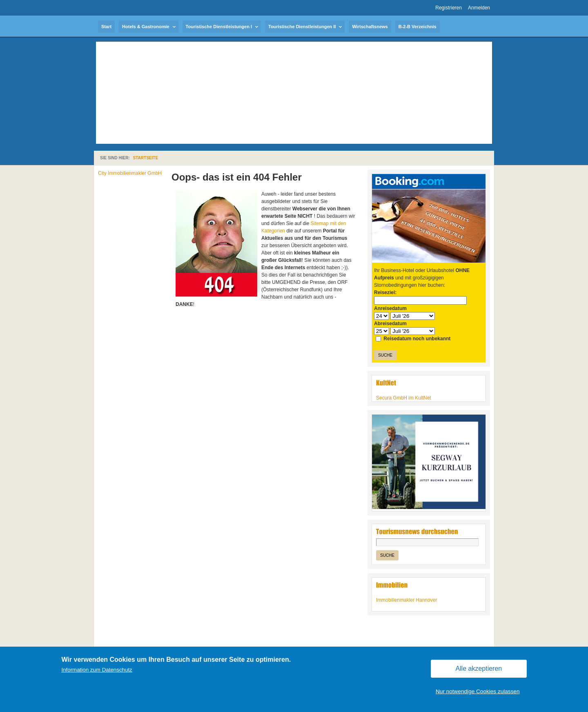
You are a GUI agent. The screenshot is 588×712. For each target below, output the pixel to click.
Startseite (146, 158)
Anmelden (479, 8)
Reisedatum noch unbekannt (413, 339)
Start (106, 27)
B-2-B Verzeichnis (418, 27)
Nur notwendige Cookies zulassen (478, 691)
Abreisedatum (390, 324)
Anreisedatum (390, 308)
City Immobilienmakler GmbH (130, 173)
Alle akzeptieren (479, 668)
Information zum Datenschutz (97, 670)
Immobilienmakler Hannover (406, 600)
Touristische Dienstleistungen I (219, 27)
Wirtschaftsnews (370, 27)
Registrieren (449, 8)
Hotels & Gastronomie (146, 27)
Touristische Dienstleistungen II (302, 27)
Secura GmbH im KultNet (404, 398)
